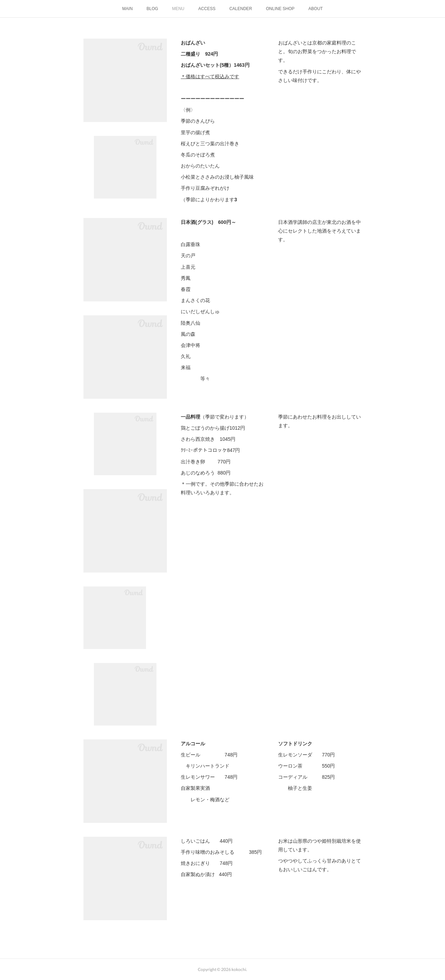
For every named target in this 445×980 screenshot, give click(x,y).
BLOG (152, 9)
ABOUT (315, 9)
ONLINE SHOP (280, 9)
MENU (178, 9)
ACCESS (207, 9)
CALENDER (241, 9)
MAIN (128, 9)
